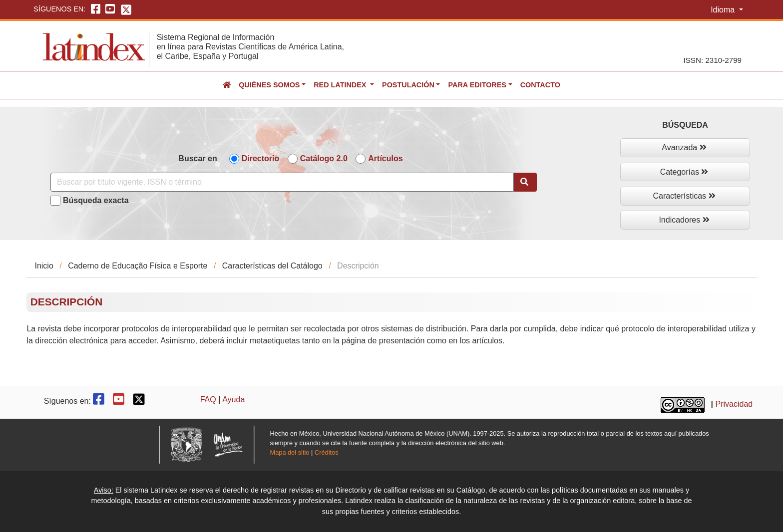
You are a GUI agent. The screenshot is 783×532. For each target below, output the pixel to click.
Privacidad (734, 404)
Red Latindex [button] (341, 85)
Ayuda (233, 399)
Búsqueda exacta (96, 200)
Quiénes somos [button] (269, 85)
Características (684, 196)
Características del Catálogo (272, 266)
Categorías (684, 172)
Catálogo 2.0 (324, 158)
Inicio (44, 266)
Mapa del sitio (290, 452)
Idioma (724, 10)
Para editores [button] (477, 85)
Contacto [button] (540, 85)
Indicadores (684, 220)
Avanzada (684, 147)
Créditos (327, 452)
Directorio (261, 158)
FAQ (208, 399)
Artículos (385, 158)
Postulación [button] (408, 85)
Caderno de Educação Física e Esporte (138, 266)
